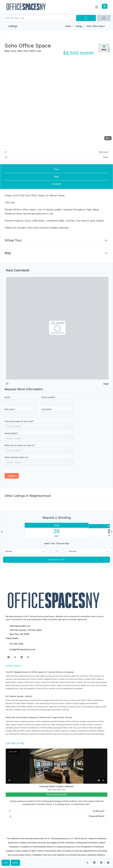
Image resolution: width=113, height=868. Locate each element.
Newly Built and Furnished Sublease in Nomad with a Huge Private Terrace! (39, 717)
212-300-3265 (16, 644)
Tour (57, 169)
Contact (57, 184)
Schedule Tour (56, 559)
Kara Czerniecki (18, 270)
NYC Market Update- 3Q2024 (19, 696)
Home (68, 26)
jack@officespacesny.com (22, 649)
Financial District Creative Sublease (57, 786)
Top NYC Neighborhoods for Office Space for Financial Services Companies (40, 672)
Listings (79, 26)
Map (56, 177)
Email (15, 863)
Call (6, 863)
